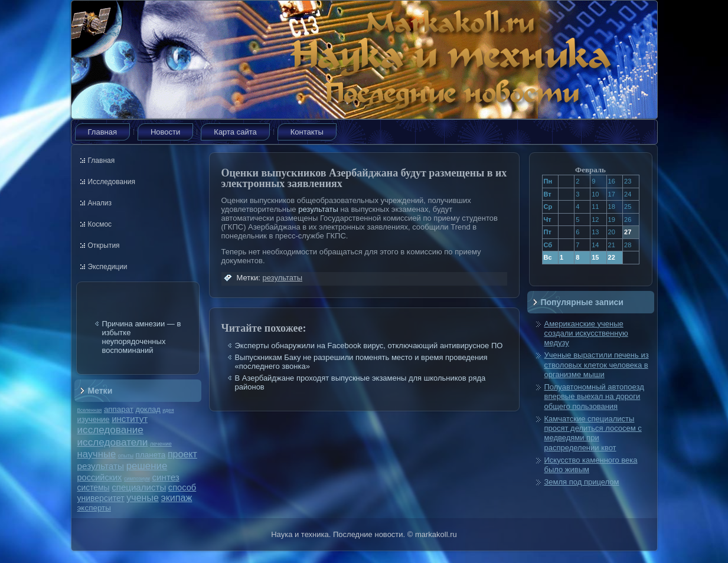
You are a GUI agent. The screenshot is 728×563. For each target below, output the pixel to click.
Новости (165, 132)
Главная (102, 132)
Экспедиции (108, 267)
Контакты (307, 132)
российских (100, 477)
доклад (148, 409)
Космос (100, 224)
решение (147, 466)
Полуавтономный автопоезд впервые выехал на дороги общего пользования (594, 397)
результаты (101, 466)
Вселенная (90, 410)
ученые (142, 498)
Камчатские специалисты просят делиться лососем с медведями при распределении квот (593, 433)
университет (101, 498)
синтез (165, 477)
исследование (110, 430)
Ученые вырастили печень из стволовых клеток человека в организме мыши (597, 365)
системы (94, 487)
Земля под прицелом (582, 482)
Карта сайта (235, 132)
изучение (94, 419)
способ (182, 487)
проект (182, 454)
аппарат (119, 409)
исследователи (113, 442)
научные (97, 454)
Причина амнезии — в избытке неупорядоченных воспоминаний (142, 337)
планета (151, 455)
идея (168, 410)
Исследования (112, 182)
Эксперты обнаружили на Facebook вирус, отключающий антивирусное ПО (369, 346)
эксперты (94, 508)
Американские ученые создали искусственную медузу (586, 333)
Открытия (104, 246)
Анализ (100, 203)
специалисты (139, 487)
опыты (126, 456)
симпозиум (137, 479)
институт (130, 419)
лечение (161, 443)
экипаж (176, 497)
